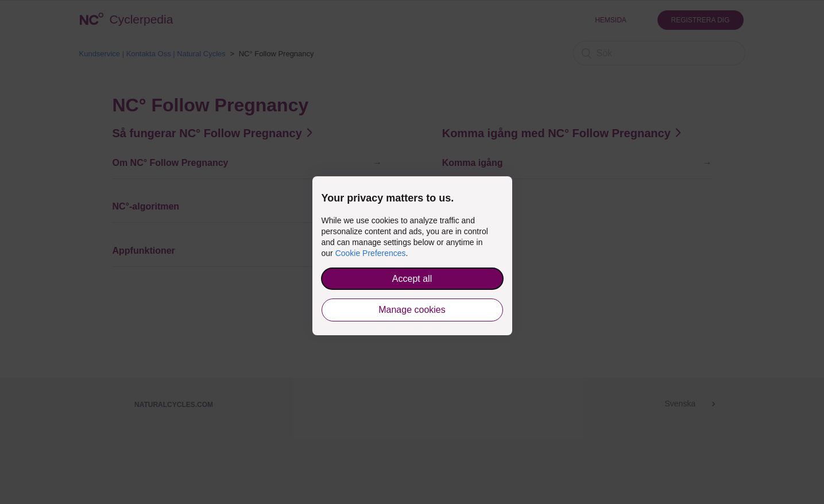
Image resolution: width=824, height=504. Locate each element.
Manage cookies (412, 310)
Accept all (412, 279)
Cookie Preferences (371, 253)
